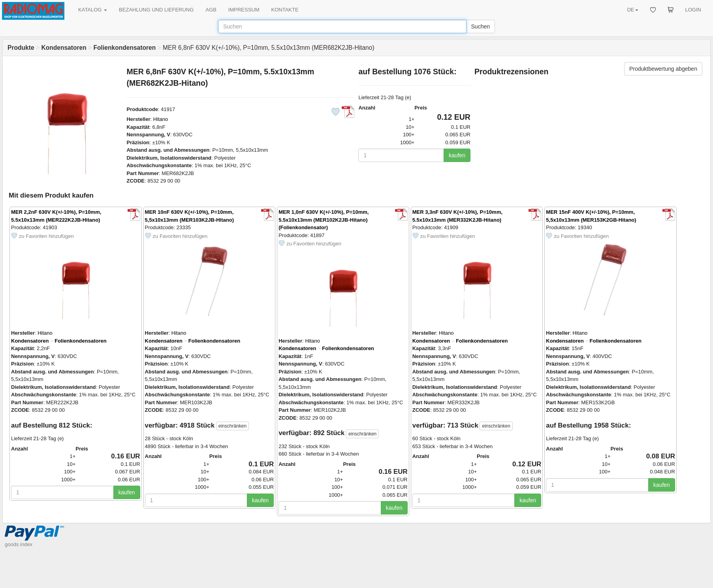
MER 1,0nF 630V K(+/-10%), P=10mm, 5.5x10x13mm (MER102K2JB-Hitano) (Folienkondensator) (324, 220)
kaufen (457, 155)
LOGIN (693, 10)
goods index (19, 544)
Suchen (481, 26)
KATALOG (93, 10)
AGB (211, 10)
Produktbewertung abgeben (663, 69)
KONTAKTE (285, 10)
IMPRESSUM (244, 10)
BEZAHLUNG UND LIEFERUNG (156, 10)
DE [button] (632, 10)
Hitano (161, 119)
